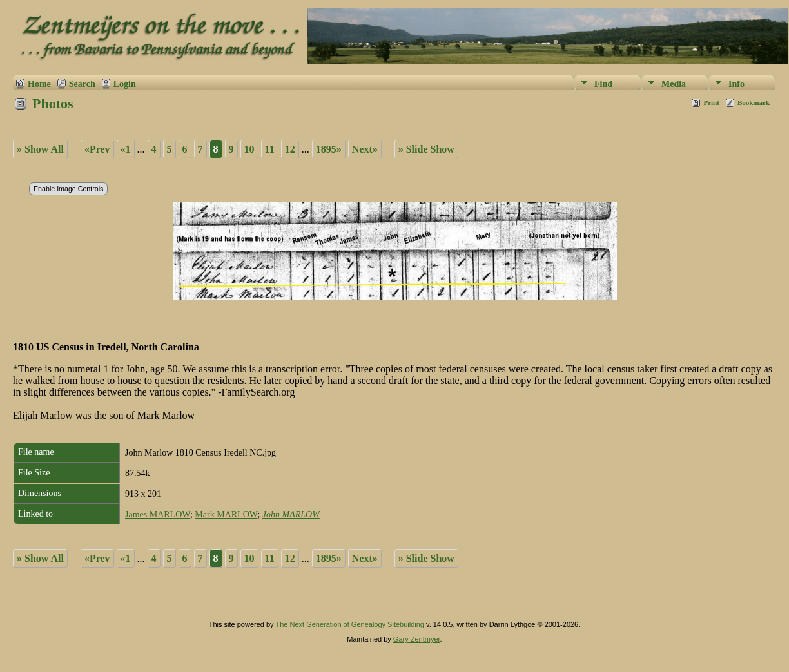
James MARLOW (158, 514)
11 (270, 149)
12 (290, 149)
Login (125, 84)
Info (736, 84)
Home (39, 84)
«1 (126, 149)
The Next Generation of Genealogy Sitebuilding (350, 624)
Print (711, 102)
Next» (365, 149)
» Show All (40, 149)
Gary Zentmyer (417, 639)
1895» (329, 149)
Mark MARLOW (226, 514)
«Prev (97, 149)
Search (82, 84)
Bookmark (754, 102)
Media (674, 84)
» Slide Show (426, 149)
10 (249, 149)
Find (603, 84)
